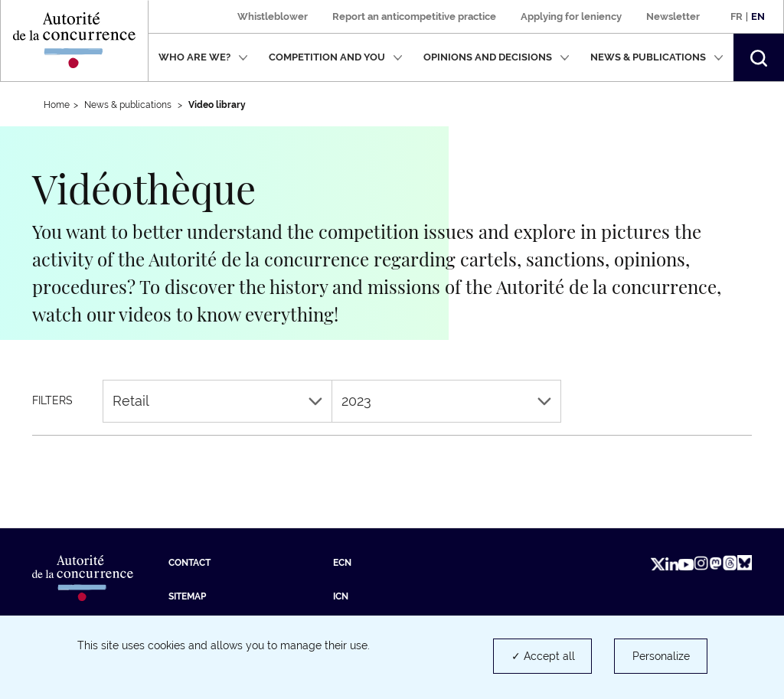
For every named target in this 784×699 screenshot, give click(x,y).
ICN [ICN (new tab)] (341, 596)
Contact (189, 563)
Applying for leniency (571, 16)
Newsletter (673, 16)
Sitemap (187, 596)
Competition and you (336, 57)
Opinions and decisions (497, 57)
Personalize (661, 656)
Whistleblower (273, 16)
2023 (446, 401)
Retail (217, 401)
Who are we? (203, 57)
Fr (737, 16)
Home (57, 105)
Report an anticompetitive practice (414, 16)
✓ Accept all (543, 656)
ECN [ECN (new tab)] (342, 563)
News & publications (657, 57)
